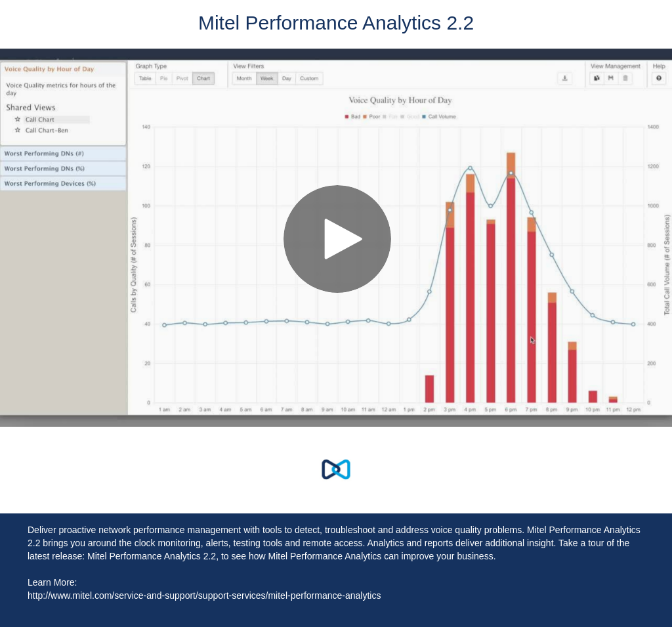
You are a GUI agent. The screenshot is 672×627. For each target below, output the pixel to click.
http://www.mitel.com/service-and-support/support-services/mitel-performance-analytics (204, 595)
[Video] (336, 238)
